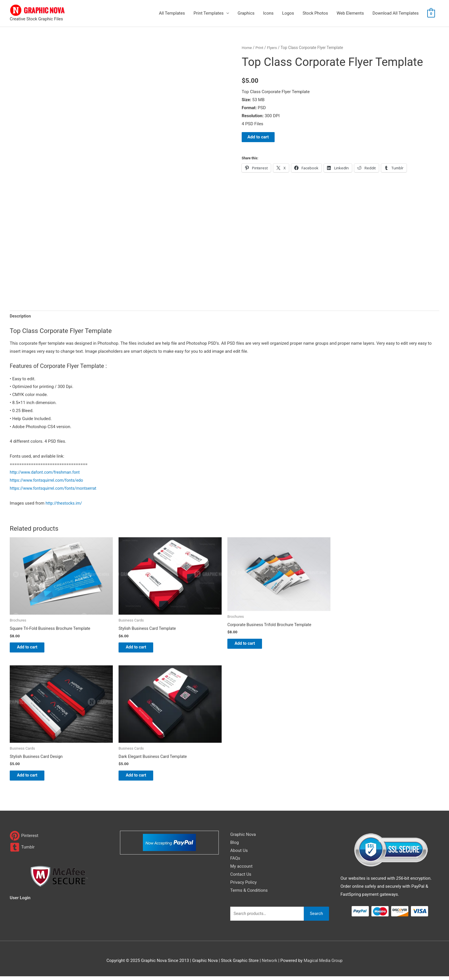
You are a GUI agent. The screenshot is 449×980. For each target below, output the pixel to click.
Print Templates (209, 13)
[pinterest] (24, 839)
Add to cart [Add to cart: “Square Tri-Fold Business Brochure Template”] (32, 649)
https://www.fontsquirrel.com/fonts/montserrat (55, 489)
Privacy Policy (243, 886)
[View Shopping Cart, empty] (431, 13)
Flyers (273, 48)
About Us (239, 854)
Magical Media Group (323, 964)
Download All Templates (396, 13)
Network (269, 964)
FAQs (235, 862)
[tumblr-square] (22, 851)
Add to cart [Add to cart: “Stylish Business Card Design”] (32, 778)
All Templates (172, 13)
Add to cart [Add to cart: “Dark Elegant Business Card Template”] (141, 778)
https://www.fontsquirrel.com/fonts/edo (48, 481)
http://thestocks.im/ (65, 504)
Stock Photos (315, 13)
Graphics (246, 13)
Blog (235, 846)
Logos (288, 13)
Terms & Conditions (249, 894)
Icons (268, 13)
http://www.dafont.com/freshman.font (46, 473)
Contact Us (241, 878)
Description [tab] (21, 317)
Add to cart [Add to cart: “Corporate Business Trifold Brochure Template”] (250, 645)
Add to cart (258, 137)
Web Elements (350, 13)
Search (316, 917)
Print (260, 48)
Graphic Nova (243, 838)
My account (241, 870)
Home (247, 48)
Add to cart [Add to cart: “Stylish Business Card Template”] (141, 649)
